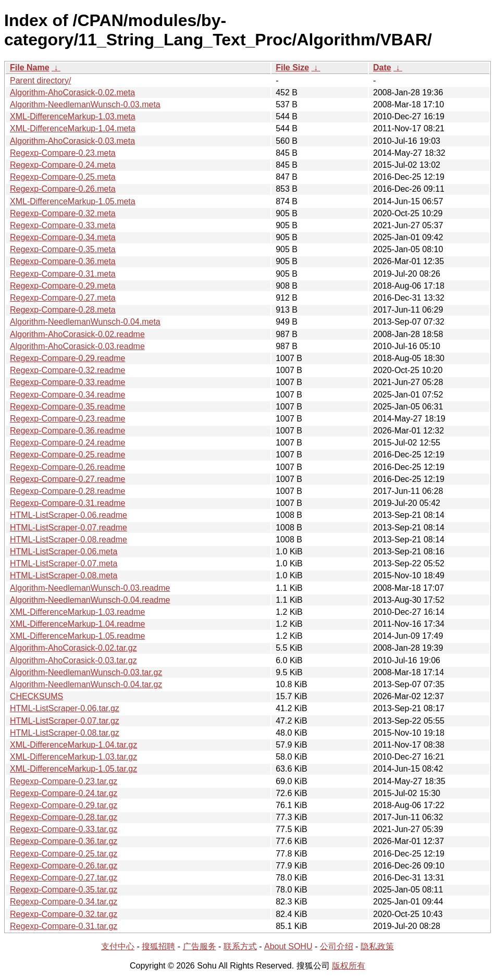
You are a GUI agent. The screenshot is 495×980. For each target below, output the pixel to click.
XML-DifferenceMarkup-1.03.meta (73, 116)
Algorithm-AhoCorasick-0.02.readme (77, 334)
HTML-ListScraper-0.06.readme (69, 515)
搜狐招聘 (158, 946)
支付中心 (118, 946)
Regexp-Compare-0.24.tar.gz (64, 793)
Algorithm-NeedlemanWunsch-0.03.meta (85, 104)
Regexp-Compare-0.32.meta (63, 213)
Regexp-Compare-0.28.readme (67, 491)
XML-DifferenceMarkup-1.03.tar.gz (73, 757)
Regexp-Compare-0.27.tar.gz (64, 878)
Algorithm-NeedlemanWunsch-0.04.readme (90, 600)
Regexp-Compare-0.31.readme (67, 503)
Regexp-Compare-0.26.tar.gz (64, 866)
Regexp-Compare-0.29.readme (67, 358)
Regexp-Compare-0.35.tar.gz (64, 890)
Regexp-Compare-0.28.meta (63, 310)
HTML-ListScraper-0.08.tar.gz (65, 733)
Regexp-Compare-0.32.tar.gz (64, 914)
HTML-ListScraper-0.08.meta (64, 575)
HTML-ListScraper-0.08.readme (69, 539)
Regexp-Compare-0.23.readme (67, 419)
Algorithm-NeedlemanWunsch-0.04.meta (85, 322)
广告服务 (200, 946)
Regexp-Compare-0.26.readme (67, 467)
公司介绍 (337, 946)
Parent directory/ (40, 80)
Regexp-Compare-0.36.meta (63, 261)
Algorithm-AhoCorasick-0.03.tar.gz (73, 660)
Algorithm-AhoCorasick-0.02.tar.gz (73, 648)
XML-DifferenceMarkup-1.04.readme (77, 624)
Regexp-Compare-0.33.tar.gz (64, 829)
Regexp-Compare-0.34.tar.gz (64, 902)
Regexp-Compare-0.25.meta (63, 177)
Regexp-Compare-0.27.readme (67, 479)
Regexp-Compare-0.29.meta (63, 286)
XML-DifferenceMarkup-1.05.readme (77, 636)
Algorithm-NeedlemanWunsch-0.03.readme (90, 588)
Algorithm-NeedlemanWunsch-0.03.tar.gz (86, 672)
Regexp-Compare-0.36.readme (67, 431)
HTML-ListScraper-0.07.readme (69, 528)
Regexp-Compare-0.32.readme (67, 370)
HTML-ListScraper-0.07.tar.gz (65, 721)
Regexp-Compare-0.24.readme (67, 443)
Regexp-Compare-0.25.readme (67, 455)
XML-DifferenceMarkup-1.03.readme (77, 612)
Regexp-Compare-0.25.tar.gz (64, 854)
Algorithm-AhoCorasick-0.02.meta (72, 92)
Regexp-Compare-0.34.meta (63, 237)
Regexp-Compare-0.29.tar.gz (64, 805)
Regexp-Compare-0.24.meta (63, 165)
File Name (30, 67)
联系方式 (240, 946)
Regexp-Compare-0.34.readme (67, 395)
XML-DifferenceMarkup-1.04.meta (73, 128)
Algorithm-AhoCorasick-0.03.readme (77, 346)
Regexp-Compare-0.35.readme (67, 407)
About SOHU (288, 946)
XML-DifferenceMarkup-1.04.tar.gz (73, 745)
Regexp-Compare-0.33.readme (67, 382)
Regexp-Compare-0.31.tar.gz (64, 926)
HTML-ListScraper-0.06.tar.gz (65, 708)
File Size (292, 67)
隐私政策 (377, 946)
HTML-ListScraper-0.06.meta (64, 551)
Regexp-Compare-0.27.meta (63, 298)
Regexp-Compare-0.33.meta (63, 225)
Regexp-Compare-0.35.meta (63, 249)
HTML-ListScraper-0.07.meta (64, 563)
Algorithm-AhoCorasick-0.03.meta (72, 141)
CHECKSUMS (36, 696)
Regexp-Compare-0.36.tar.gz (64, 841)
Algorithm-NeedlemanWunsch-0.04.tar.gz (86, 684)
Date (382, 67)
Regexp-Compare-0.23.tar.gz (64, 781)
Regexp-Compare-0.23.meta (63, 153)
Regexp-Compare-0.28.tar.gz (64, 817)
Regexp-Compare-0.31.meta (63, 274)
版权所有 (349, 966)
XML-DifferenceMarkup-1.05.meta (73, 201)
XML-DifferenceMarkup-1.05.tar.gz (73, 769)
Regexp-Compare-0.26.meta (63, 189)
